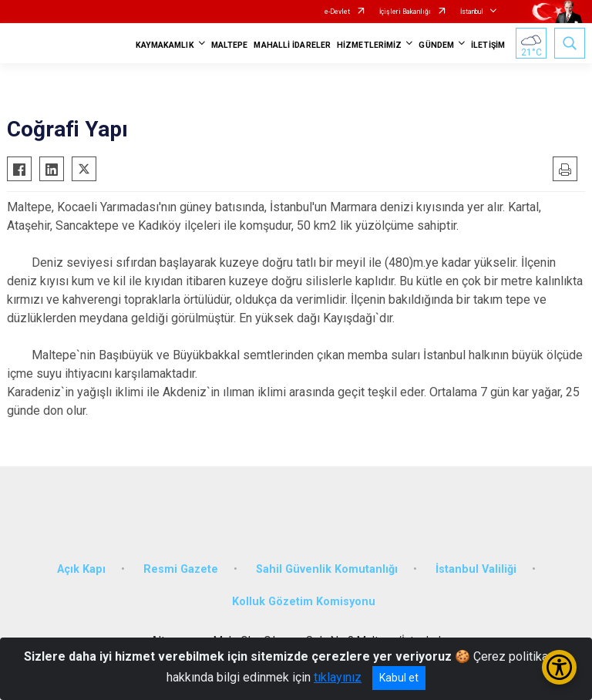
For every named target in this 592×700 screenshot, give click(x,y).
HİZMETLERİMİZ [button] (369, 45)
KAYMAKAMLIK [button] (165, 45)
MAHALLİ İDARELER (292, 45)
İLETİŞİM (488, 45)
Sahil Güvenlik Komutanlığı (327, 569)
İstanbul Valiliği (476, 569)
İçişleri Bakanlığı (405, 12)
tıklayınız (338, 677)
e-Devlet (337, 12)
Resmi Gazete (181, 569)
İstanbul (472, 12)
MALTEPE (230, 45)
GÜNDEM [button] (436, 45)
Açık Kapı (81, 569)
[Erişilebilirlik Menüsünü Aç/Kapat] (559, 667)
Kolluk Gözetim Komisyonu (304, 602)
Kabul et (399, 678)
